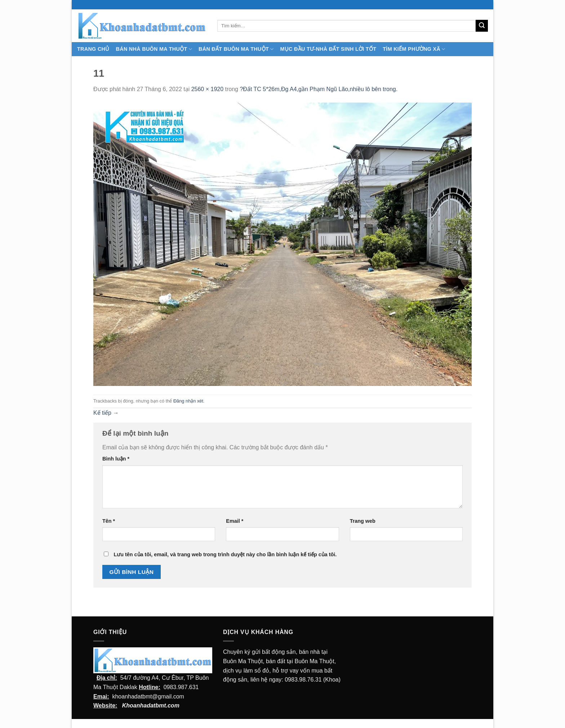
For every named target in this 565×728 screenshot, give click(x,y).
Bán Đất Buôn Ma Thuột (236, 49)
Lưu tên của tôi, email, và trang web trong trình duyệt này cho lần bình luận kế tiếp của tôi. (225, 554)
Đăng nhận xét (188, 401)
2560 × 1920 (207, 89)
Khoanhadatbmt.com (151, 705)
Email (235, 521)
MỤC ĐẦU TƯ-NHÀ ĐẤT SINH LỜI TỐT (328, 49)
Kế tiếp (106, 413)
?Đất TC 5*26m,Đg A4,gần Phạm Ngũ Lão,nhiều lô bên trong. (319, 89)
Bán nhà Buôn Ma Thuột (154, 49)
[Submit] (482, 26)
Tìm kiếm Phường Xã (414, 49)
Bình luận (116, 459)
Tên (109, 521)
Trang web (363, 521)
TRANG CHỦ (93, 49)
